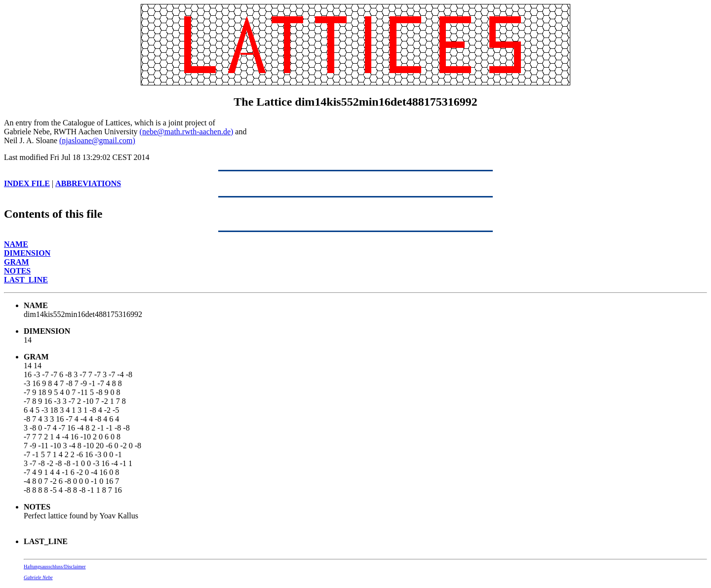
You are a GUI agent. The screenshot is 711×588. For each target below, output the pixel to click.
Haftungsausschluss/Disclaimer (55, 567)
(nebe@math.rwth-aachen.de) (187, 132)
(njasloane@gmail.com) (97, 140)
